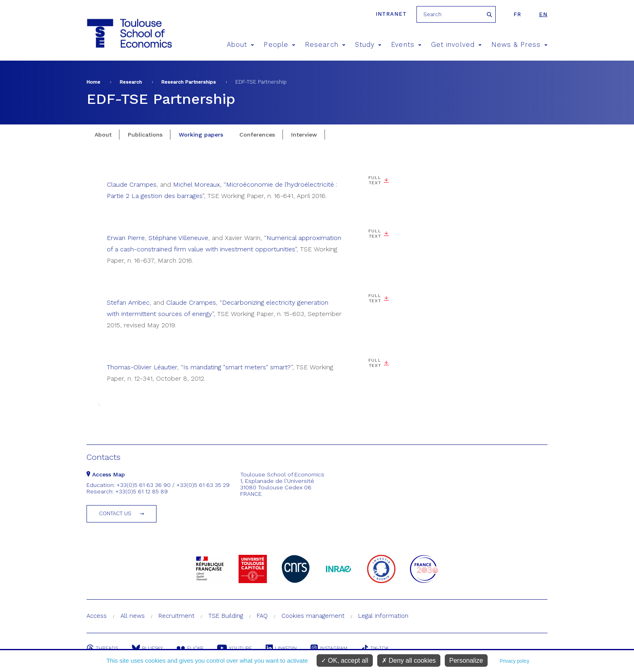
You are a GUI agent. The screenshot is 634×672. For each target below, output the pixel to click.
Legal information (383, 616)
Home (93, 82)
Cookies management (313, 616)
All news (133, 616)
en (543, 14)
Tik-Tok (375, 648)
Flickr (190, 648)
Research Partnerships (189, 82)
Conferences (257, 135)
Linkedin (281, 648)
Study (368, 45)
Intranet (391, 14)
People (279, 45)
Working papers (201, 135)
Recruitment (176, 616)
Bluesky (147, 648)
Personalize (466, 660)
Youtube (235, 648)
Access (97, 616)
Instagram (329, 648)
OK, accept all (345, 660)
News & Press (519, 45)
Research (325, 45)
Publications (145, 135)
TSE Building (226, 616)
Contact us (115, 513)
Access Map (106, 474)
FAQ (262, 616)
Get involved (456, 45)
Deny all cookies (409, 660)
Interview (304, 135)
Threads (102, 648)
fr (517, 14)
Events (406, 45)
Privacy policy (515, 661)
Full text (375, 180)
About (241, 45)
